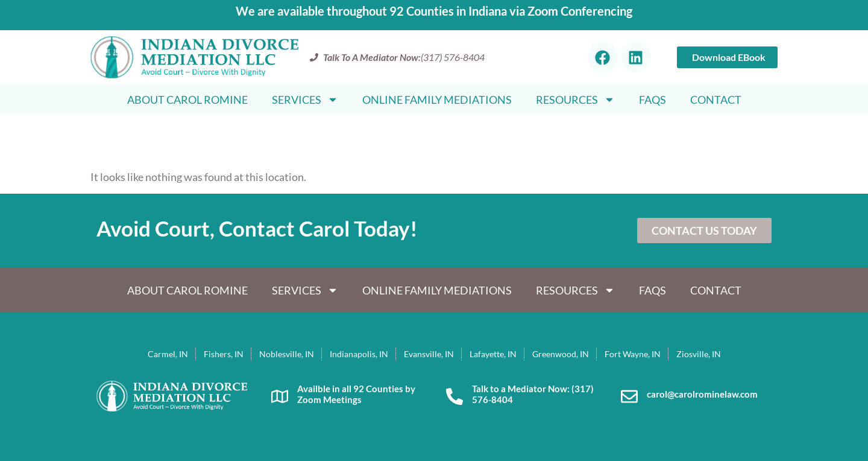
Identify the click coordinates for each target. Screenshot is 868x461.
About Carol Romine (187, 100)
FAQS (653, 100)
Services (305, 100)
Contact (716, 100)
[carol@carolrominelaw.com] (629, 396)
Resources (575, 100)
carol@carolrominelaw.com (702, 394)
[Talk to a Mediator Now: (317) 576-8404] (454, 396)
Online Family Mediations (437, 100)
